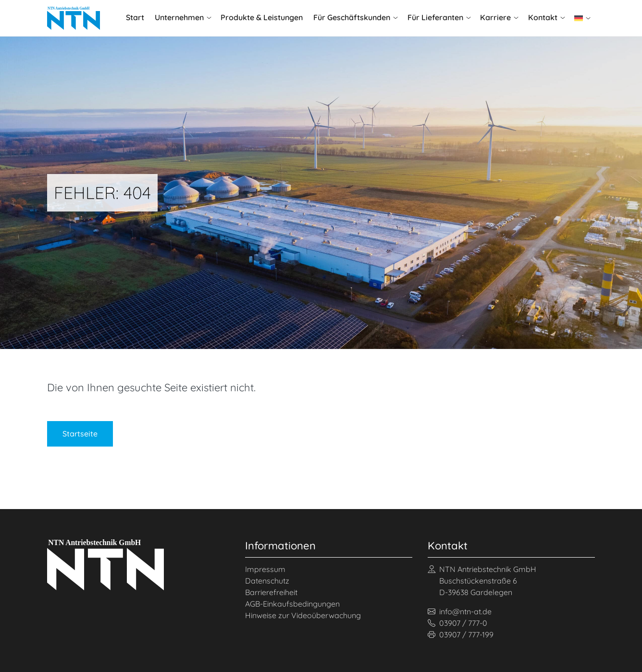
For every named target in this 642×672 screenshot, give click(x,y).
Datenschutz (267, 581)
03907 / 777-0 (457, 623)
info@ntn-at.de (460, 611)
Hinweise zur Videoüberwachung (303, 615)
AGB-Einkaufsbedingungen (292, 604)
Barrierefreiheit (271, 592)
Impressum (265, 569)
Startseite (80, 434)
